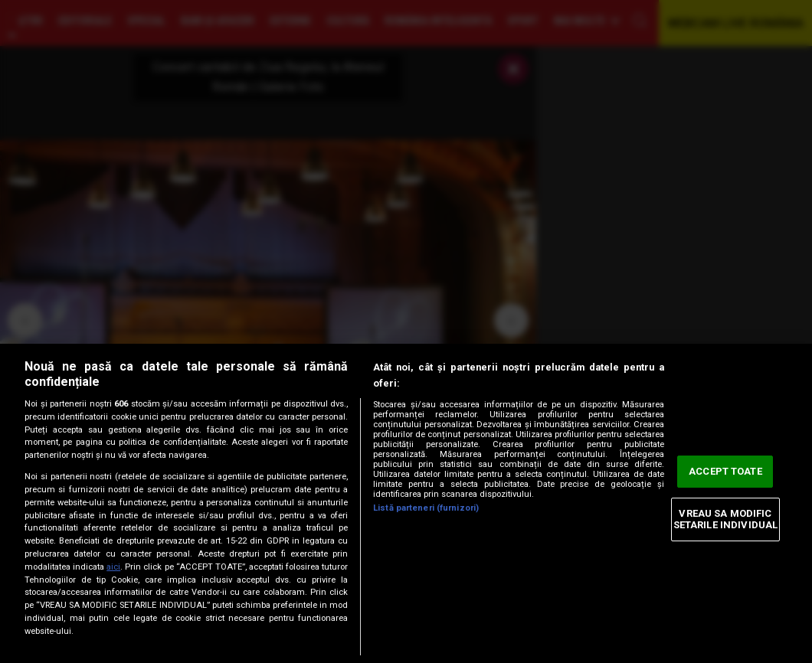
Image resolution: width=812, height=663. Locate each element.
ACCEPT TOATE (725, 471)
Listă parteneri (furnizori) (426, 508)
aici (113, 567)
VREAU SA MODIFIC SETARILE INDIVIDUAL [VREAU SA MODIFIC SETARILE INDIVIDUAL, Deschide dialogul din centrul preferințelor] (725, 519)
